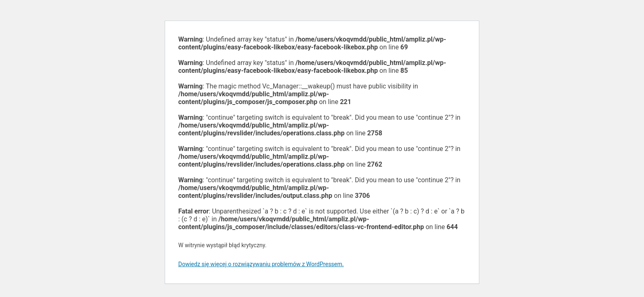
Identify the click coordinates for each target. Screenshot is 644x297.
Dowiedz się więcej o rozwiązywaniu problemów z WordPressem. (261, 264)
